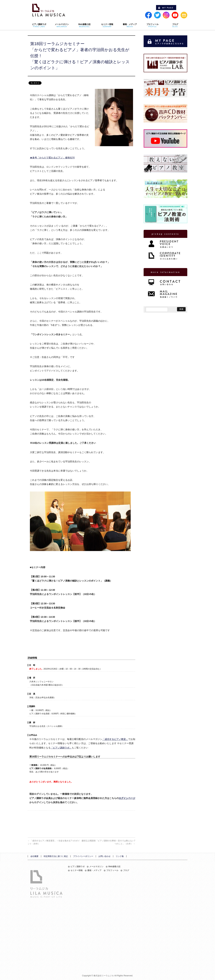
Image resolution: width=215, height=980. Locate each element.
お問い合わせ (104, 856)
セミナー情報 (77, 870)
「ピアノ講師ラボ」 (61, 748)
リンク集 (120, 856)
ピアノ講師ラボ (78, 867)
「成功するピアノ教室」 (115, 739)
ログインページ (127, 798)
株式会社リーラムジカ (104, 976)
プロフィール (112, 870)
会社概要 (34, 856)
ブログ (126, 870)
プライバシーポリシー (83, 856)
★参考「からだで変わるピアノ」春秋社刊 (52, 158)
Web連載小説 (114, 867)
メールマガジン (96, 867)
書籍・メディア (94, 870)
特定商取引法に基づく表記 (56, 856)
